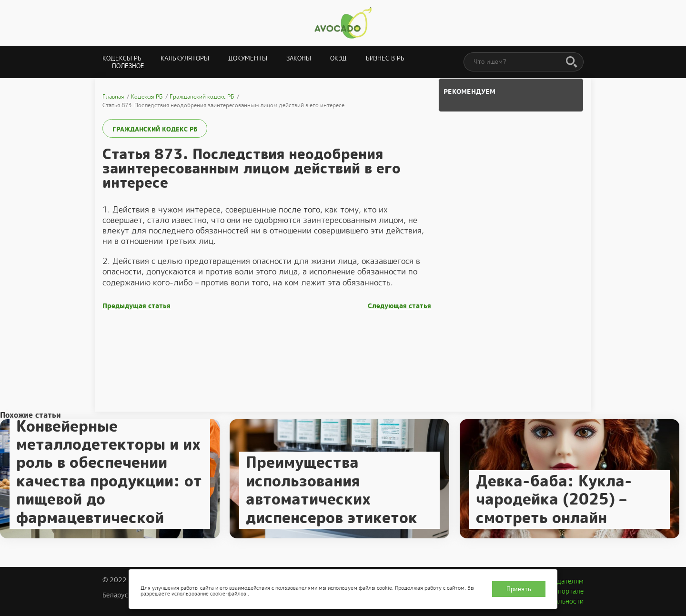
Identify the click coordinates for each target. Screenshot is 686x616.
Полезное (128, 66)
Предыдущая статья (136, 306)
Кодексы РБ (122, 58)
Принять (519, 589)
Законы (299, 58)
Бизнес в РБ (385, 58)
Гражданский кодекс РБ (155, 129)
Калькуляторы (185, 58)
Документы (248, 58)
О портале (567, 591)
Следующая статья (399, 306)
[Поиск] (572, 62)
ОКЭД (338, 58)
